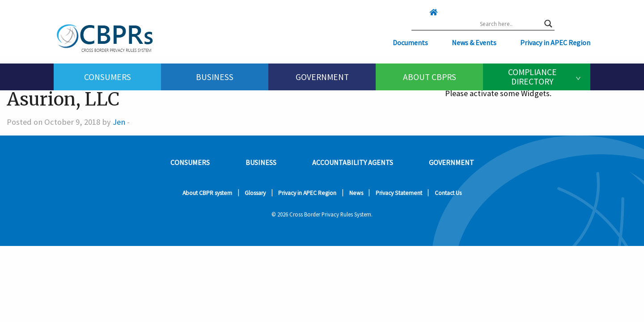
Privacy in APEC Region (555, 42)
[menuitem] (107, 77)
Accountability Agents (353, 162)
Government (322, 77)
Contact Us (448, 193)
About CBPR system (207, 193)
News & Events (474, 42)
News (356, 193)
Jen (119, 122)
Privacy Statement (399, 193)
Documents (410, 42)
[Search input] (510, 24)
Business (215, 77)
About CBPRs (430, 77)
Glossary (255, 193)
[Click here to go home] (415, 12)
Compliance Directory (532, 77)
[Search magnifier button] (548, 24)
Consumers (108, 77)
